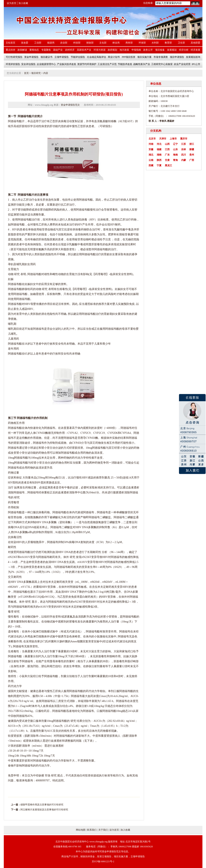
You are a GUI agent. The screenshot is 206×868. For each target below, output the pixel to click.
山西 (167, 144)
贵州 (192, 155)
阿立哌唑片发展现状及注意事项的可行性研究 (44, 810)
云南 (151, 160)
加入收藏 (23, 3)
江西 (167, 149)
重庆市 (184, 139)
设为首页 (12, 3)
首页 (26, 73)
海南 (175, 155)
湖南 (159, 155)
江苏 (184, 144)
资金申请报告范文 (70, 105)
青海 (175, 160)
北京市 (152, 139)
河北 (159, 144)
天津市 (163, 139)
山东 (175, 149)
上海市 (173, 139)
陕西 (159, 160)
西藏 (151, 165)
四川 (184, 155)
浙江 (192, 144)
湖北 (151, 155)
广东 (167, 155)
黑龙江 (168, 165)
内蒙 (184, 160)
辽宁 (175, 144)
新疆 (192, 149)
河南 (151, 144)
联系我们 (92, 830)
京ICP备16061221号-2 (103, 861)
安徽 (151, 149)
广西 (192, 160)
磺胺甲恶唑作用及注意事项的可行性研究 (42, 805)
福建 (159, 149)
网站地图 (81, 830)
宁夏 (159, 165)
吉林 (184, 149)
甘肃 (167, 160)
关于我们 (103, 830)
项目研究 (36, 73)
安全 (121, 274)
